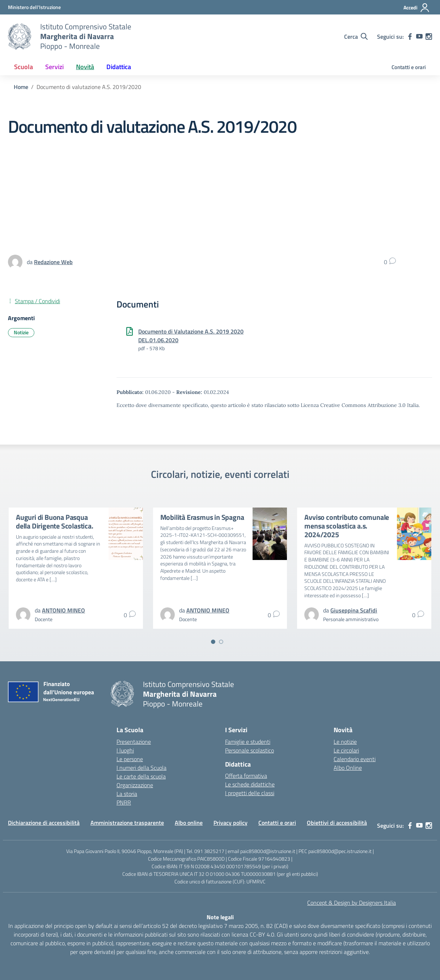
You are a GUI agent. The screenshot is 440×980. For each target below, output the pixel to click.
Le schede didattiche (250, 784)
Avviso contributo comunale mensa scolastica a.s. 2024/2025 (347, 526)
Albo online (189, 823)
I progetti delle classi (250, 793)
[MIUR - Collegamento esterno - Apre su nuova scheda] (34, 7)
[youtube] (419, 37)
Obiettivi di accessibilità (337, 823)
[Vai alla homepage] (20, 37)
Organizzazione (135, 785)
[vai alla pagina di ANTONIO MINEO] (64, 610)
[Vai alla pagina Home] (21, 87)
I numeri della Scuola (141, 768)
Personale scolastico (249, 750)
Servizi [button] (54, 67)
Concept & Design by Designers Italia (352, 903)
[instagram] (429, 37)
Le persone (130, 759)
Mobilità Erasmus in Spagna (202, 517)
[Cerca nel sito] (356, 37)
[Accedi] (417, 8)
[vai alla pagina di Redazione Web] (53, 262)
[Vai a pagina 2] (221, 642)
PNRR (124, 802)
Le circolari (346, 750)
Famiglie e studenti (248, 742)
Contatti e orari (409, 67)
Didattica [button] (119, 67)
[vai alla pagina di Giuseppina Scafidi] (354, 610)
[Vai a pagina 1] (213, 642)
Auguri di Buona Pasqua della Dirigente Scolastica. (55, 521)
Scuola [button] (24, 67)
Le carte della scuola (141, 776)
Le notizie (345, 742)
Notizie (21, 332)
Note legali (220, 917)
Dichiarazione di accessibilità (44, 823)
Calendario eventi (355, 759)
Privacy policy (230, 823)
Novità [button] (85, 67)
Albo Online (348, 768)
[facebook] (410, 37)
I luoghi (125, 750)
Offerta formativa (246, 776)
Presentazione (134, 742)
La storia (127, 794)
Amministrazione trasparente (127, 823)
